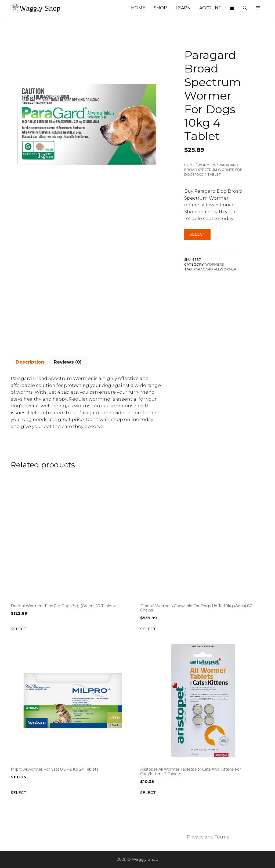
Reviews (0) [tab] (68, 362)
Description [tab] (30, 362)
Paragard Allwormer (215, 269)
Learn (183, 8)
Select (197, 234)
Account (210, 8)
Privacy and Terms (208, 837)
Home (138, 8)
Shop (160, 8)
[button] (258, 8)
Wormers (207, 165)
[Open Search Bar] (245, 8)
